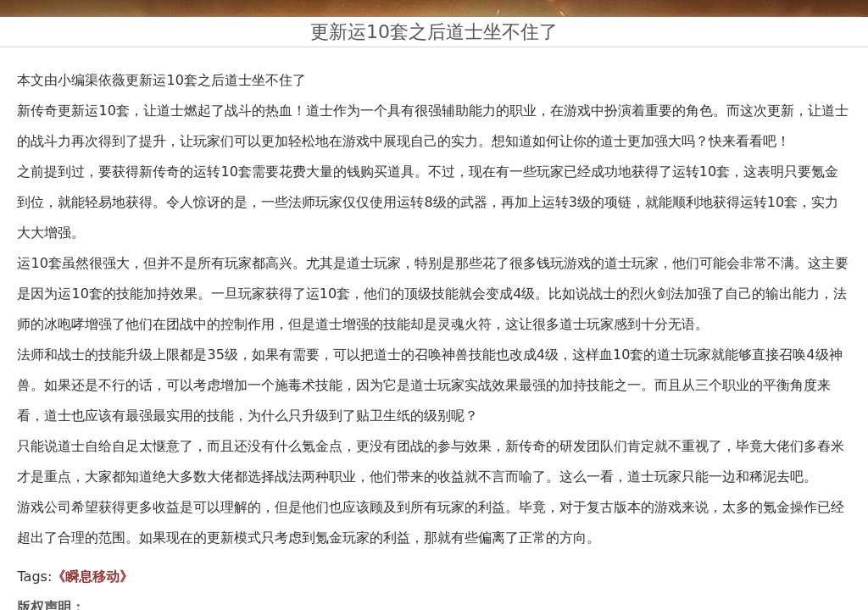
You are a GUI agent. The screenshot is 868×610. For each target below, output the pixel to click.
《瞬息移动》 (92, 577)
